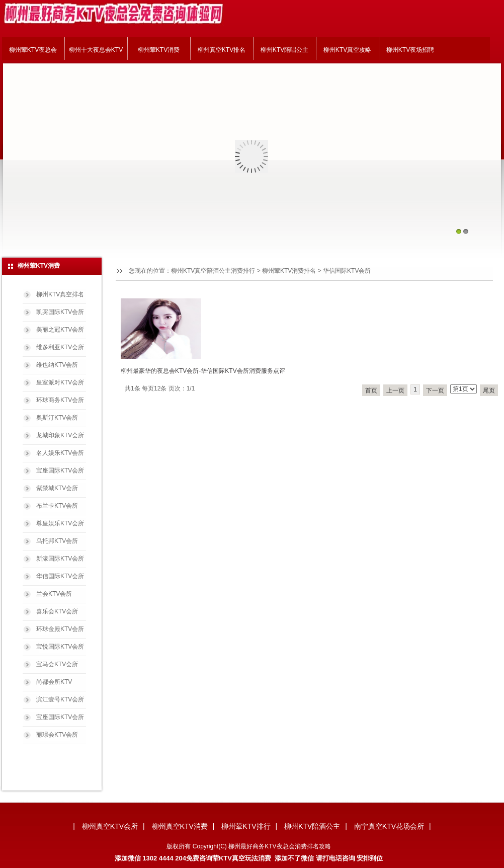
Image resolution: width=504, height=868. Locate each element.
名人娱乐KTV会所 (60, 453)
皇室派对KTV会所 (60, 382)
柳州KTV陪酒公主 (312, 826)
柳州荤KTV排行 (246, 826)
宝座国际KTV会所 (60, 470)
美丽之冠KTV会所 (60, 330)
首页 (371, 390)
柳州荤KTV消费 (159, 50)
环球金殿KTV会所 (60, 629)
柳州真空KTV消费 (180, 826)
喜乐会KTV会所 (57, 611)
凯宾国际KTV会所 (60, 312)
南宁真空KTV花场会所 (389, 826)
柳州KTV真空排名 (60, 294)
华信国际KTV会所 (60, 576)
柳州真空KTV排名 (222, 50)
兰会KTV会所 (54, 594)
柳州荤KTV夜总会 (33, 50)
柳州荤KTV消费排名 (289, 271)
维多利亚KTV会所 (60, 347)
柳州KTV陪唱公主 (284, 50)
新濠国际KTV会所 (60, 559)
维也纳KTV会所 (57, 365)
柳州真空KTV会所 (110, 826)
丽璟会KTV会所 (57, 735)
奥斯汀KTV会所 (57, 418)
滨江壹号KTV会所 (60, 699)
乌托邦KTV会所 (57, 541)
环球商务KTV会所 (60, 400)
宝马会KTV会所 (57, 664)
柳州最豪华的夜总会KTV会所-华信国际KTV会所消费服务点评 (203, 371)
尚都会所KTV (54, 682)
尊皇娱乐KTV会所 (60, 523)
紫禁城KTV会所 (57, 488)
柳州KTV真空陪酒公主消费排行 (213, 271)
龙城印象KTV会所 (60, 435)
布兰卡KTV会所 (57, 506)
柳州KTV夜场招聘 (410, 50)
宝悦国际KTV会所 (60, 647)
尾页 (489, 390)
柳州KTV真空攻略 (347, 50)
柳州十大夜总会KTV (96, 50)
